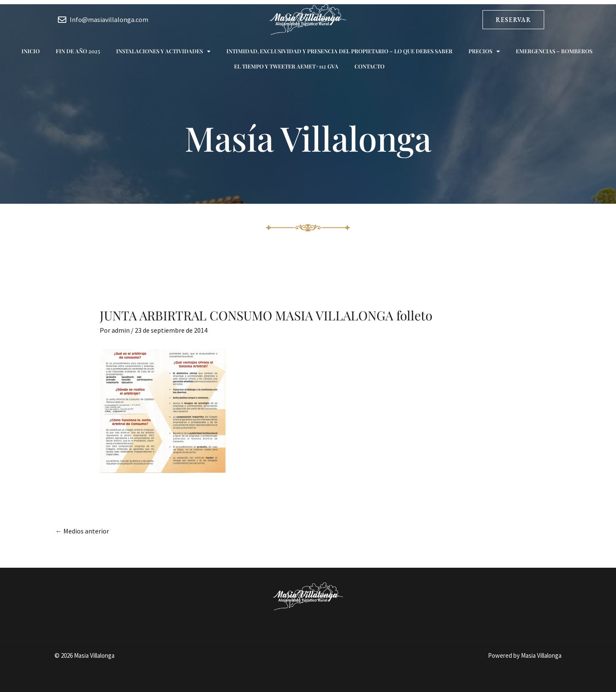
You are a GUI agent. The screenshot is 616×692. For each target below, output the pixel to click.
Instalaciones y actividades (163, 51)
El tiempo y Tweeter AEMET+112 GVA (286, 66)
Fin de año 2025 (78, 51)
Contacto (369, 66)
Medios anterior (82, 531)
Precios (484, 51)
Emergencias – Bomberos (554, 51)
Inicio (31, 51)
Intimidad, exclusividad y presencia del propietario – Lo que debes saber (339, 51)
